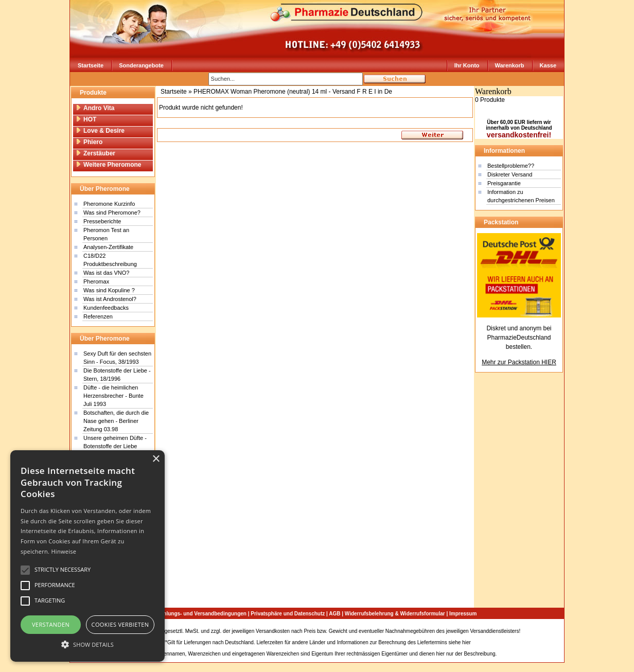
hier (466, 642)
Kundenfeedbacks (106, 308)
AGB (334, 614)
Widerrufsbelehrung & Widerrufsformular (395, 614)
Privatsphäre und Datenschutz (288, 614)
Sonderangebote (141, 65)
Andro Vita (95, 108)
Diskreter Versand (510, 174)
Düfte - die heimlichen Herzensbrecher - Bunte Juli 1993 (113, 396)
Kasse (548, 65)
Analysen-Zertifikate (108, 247)
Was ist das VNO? (106, 273)
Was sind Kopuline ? (109, 290)
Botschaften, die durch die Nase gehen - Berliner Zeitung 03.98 (116, 421)
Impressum (463, 614)
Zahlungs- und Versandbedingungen (202, 614)
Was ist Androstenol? (110, 299)
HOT (86, 119)
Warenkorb (510, 65)
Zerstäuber (95, 153)
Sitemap (531, 631)
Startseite (91, 65)
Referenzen (98, 316)
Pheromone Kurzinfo (109, 204)
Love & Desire (100, 131)
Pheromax (96, 281)
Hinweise (64, 551)
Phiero (89, 142)
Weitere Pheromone (108, 165)
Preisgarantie (504, 183)
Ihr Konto (467, 65)
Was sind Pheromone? (112, 213)
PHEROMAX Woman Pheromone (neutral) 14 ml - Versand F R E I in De (293, 92)
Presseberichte (102, 221)
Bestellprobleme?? (511, 166)
